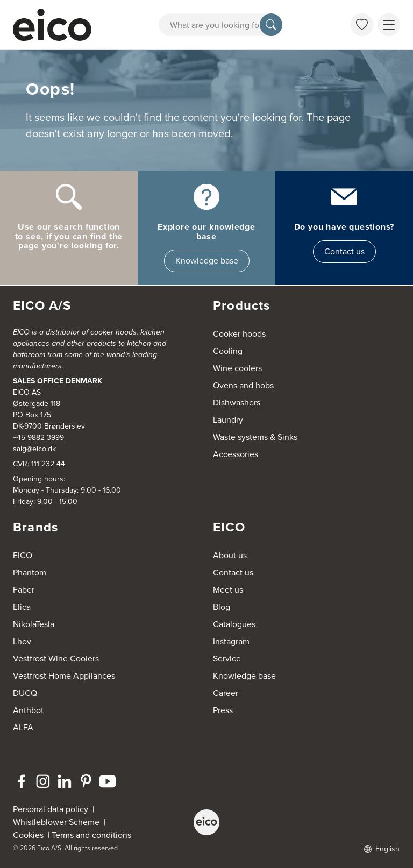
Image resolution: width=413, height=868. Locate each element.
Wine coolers (237, 368)
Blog (222, 607)
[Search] (271, 25)
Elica (22, 607)
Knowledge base (207, 261)
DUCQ (25, 693)
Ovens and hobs (243, 385)
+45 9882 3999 (38, 437)
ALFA (23, 727)
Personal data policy (51, 809)
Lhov (22, 641)
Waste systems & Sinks (255, 437)
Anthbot (28, 710)
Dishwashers (237, 403)
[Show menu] (389, 25)
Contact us (344, 251)
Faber (24, 590)
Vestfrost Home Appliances (64, 676)
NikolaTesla (34, 624)
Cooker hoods (239, 334)
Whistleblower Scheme (56, 822)
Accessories (236, 454)
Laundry (228, 420)
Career (226, 693)
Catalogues (234, 624)
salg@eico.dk (34, 449)
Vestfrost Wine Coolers (56, 659)
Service (227, 659)
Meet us (228, 590)
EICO (23, 555)
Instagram (231, 641)
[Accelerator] (54, 25)
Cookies (30, 835)
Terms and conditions (91, 835)
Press (223, 710)
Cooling (228, 351)
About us (230, 555)
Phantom (30, 572)
